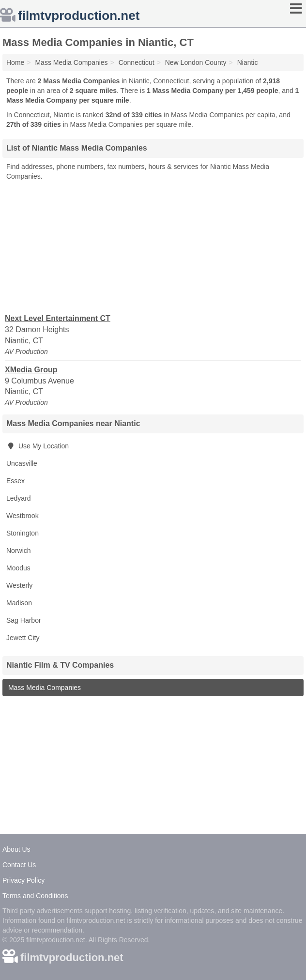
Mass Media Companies (44, 688)
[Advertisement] (153, 246)
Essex (15, 481)
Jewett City (23, 638)
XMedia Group (31, 370)
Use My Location (38, 446)
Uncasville (22, 463)
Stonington (23, 533)
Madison (19, 603)
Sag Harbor (24, 620)
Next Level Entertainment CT (58, 318)
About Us (16, 849)
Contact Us (19, 865)
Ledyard (19, 498)
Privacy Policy (23, 880)
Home (15, 62)
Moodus (18, 568)
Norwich (19, 551)
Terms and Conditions (35, 896)
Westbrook (23, 516)
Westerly (19, 585)
